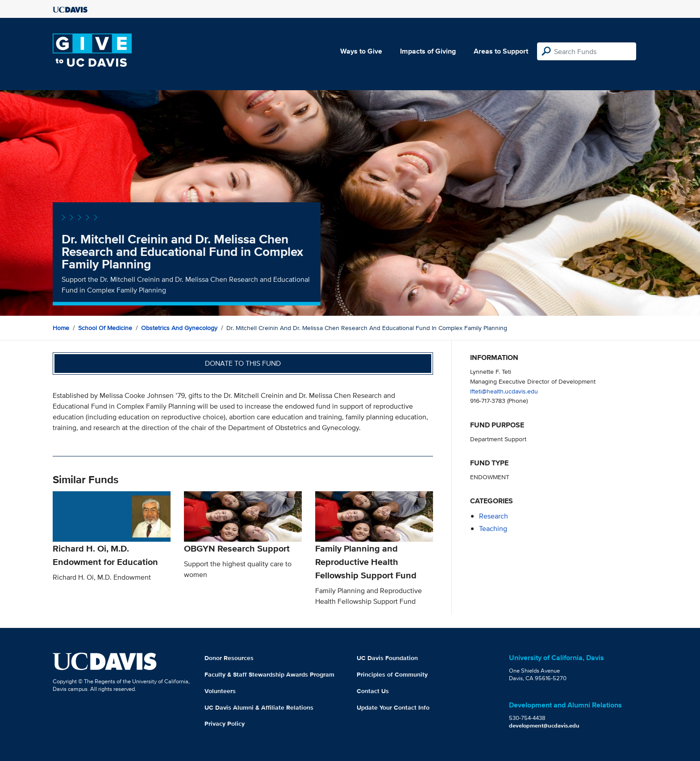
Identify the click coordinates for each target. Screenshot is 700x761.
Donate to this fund (243, 363)
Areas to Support (501, 51)
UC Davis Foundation (387, 658)
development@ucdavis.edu (544, 725)
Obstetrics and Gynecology (179, 328)
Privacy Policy (225, 723)
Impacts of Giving (428, 51)
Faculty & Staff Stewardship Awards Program (269, 674)
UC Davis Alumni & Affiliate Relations (259, 707)
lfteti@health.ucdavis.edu (504, 391)
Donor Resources (229, 658)
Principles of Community (392, 674)
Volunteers (220, 691)
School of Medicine (105, 328)
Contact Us (373, 691)
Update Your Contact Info (393, 707)
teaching (493, 529)
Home (61, 328)
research (494, 516)
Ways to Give (361, 51)
